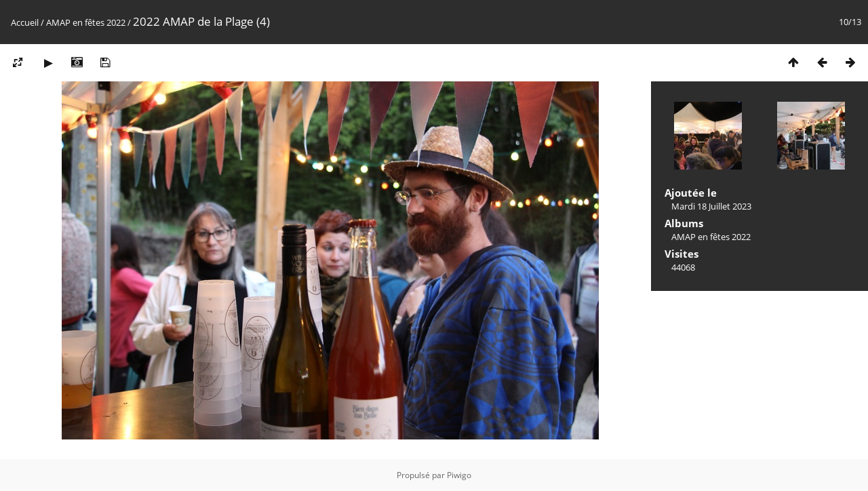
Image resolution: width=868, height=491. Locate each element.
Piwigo (459, 475)
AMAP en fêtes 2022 (86, 22)
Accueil (25, 22)
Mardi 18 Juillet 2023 (711, 206)
